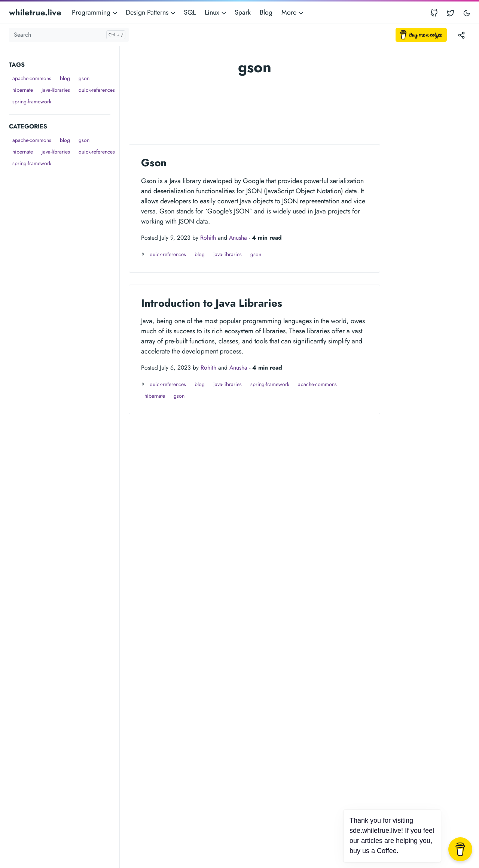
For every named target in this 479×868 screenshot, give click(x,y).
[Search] (69, 35)
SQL (190, 12)
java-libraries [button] (56, 90)
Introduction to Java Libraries (212, 303)
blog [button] (65, 78)
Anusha (238, 238)
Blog (266, 12)
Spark (243, 12)
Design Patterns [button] (151, 12)
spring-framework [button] (32, 101)
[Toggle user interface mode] (467, 13)
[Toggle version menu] (461, 35)
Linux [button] (216, 12)
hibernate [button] (23, 90)
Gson (154, 163)
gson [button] (84, 78)
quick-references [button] (97, 90)
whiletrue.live (35, 12)
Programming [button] (95, 12)
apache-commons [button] (32, 78)
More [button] (293, 12)
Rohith (208, 238)
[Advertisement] (64, 282)
